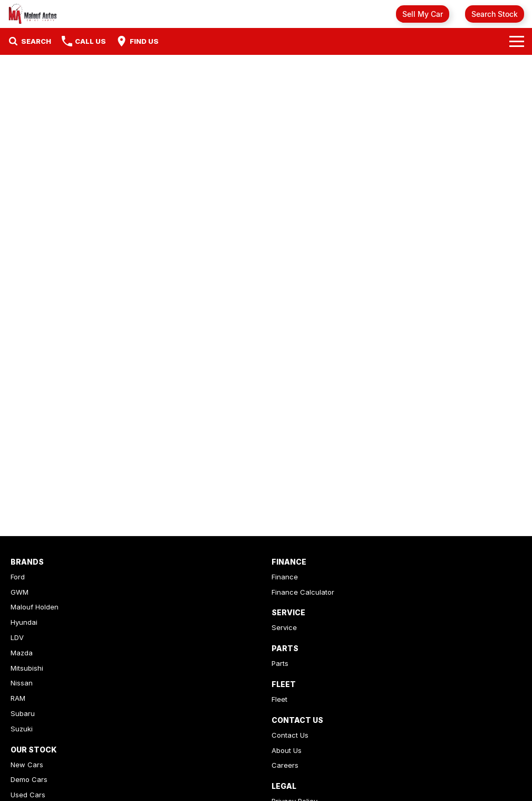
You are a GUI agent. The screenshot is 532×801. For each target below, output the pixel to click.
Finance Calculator (303, 592)
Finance (285, 577)
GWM (20, 592)
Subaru (23, 713)
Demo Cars (29, 779)
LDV (17, 637)
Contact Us (290, 735)
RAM (18, 698)
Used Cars (28, 795)
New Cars (27, 765)
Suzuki (22, 729)
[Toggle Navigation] (517, 41)
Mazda (22, 653)
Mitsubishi (27, 668)
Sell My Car (423, 14)
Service (284, 627)
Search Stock (495, 14)
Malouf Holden (35, 607)
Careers (285, 765)
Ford (18, 577)
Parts (280, 663)
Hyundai (24, 622)
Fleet (279, 699)
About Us (287, 750)
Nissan (22, 683)
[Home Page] (33, 14)
